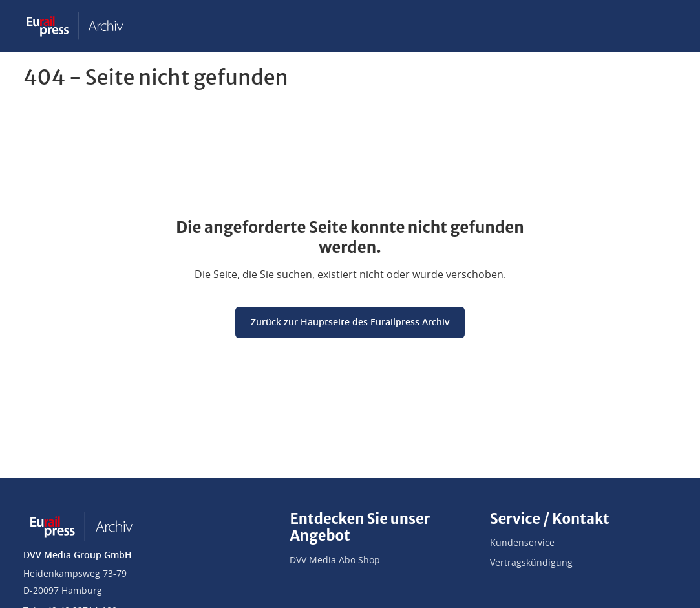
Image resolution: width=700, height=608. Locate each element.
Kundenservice (522, 543)
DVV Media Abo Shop (335, 561)
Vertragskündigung (531, 563)
